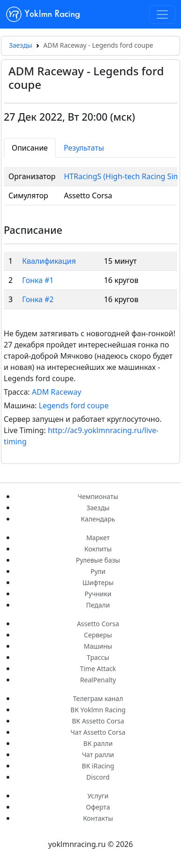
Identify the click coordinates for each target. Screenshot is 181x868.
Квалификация (49, 261)
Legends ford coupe (74, 405)
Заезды (21, 45)
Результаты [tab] (84, 148)
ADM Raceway (57, 392)
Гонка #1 (38, 280)
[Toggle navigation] (162, 14)
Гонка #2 (38, 299)
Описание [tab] (30, 148)
